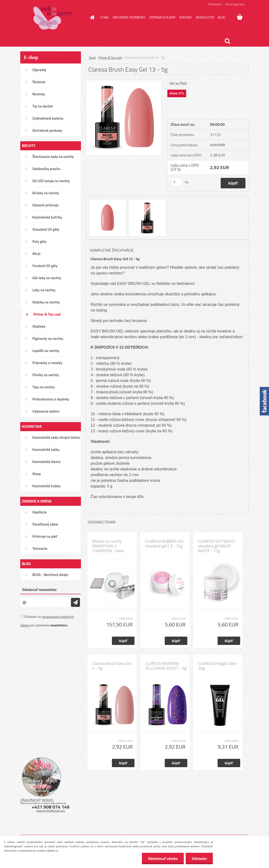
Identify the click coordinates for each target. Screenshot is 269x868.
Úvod (92, 58)
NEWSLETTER (205, 17)
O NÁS (105, 17)
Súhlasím (199, 858)
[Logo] (53, 18)
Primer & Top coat (110, 58)
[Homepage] (92, 17)
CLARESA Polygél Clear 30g (217, 666)
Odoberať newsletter (39, 590)
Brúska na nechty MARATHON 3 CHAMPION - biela (108, 546)
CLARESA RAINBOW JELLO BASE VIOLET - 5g (166, 666)
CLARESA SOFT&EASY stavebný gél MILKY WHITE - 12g (217, 546)
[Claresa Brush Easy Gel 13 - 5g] (124, 82)
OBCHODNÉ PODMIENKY (129, 17)
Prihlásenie (215, 4)
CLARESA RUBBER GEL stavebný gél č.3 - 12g (165, 544)
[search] (227, 41)
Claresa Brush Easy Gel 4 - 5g (112, 666)
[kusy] (177, 182)
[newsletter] (75, 602)
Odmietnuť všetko (163, 858)
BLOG (222, 17)
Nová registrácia (235, 4)
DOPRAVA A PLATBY (162, 17)
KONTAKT (186, 17)
